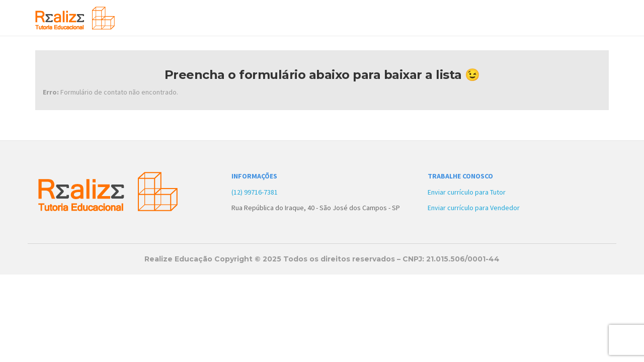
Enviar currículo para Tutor (467, 192)
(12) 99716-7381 (255, 192)
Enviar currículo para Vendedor (474, 208)
